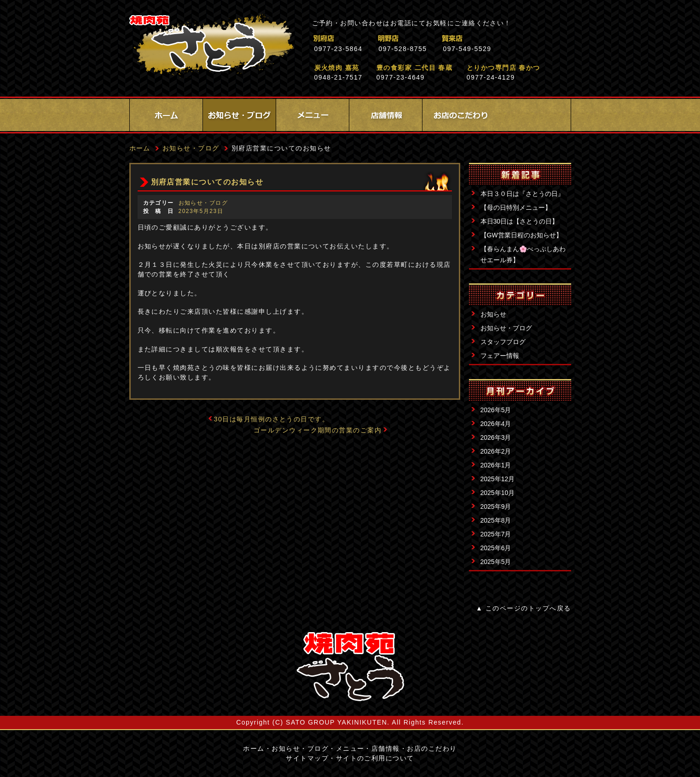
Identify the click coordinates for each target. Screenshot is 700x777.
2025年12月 (498, 479)
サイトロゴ (350, 667)
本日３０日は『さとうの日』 (522, 194)
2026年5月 (496, 410)
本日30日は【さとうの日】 (520, 221)
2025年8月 (496, 520)
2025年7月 (496, 534)
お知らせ (493, 314)
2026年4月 (496, 424)
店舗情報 (386, 115)
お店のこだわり (459, 115)
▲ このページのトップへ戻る (523, 608)
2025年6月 (496, 548)
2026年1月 (496, 465)
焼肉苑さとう (211, 46)
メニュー (312, 115)
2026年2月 (496, 451)
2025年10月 (498, 493)
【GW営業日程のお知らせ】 (521, 235)
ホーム (166, 115)
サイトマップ (307, 758)
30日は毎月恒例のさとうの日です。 (272, 419)
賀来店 (493, 38)
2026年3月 (496, 437)
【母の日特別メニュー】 (516, 207)
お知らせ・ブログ (239, 115)
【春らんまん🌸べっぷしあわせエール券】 (523, 254)
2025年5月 (496, 562)
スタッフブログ (503, 342)
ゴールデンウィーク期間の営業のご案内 (318, 430)
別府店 (364, 38)
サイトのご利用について (375, 758)
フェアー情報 (500, 356)
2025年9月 (496, 506)
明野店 (428, 38)
